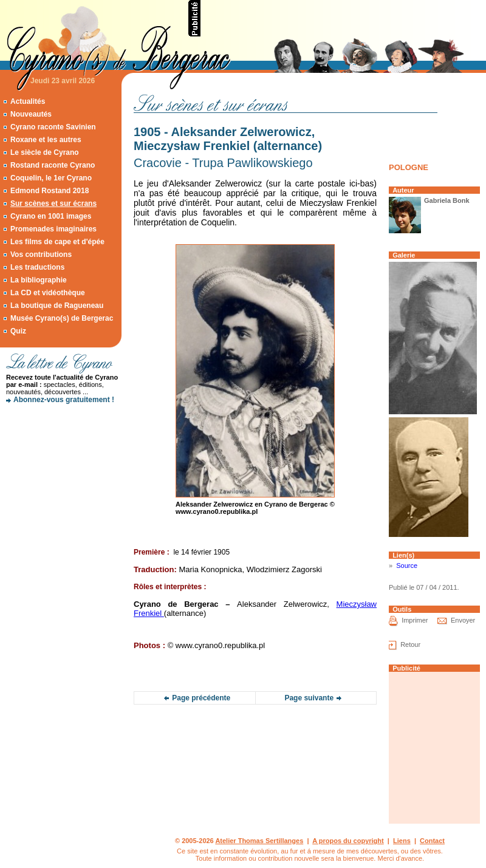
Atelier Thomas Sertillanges (259, 841)
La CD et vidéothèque (48, 293)
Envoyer (463, 620)
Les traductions (37, 267)
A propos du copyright (348, 841)
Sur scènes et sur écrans (53, 203)
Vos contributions (41, 255)
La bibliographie (39, 280)
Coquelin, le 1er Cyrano (51, 178)
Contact (432, 841)
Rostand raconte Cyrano (53, 165)
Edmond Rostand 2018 (50, 191)
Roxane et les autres (46, 140)
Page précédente (201, 698)
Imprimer (415, 620)
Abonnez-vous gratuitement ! (64, 400)
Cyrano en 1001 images (51, 216)
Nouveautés (31, 114)
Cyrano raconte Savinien (53, 127)
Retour (410, 644)
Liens (402, 841)
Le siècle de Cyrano (45, 152)
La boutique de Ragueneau (57, 306)
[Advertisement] (61, 453)
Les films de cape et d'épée (57, 242)
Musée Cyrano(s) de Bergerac (62, 318)
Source (407, 566)
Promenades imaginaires (53, 229)
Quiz (18, 331)
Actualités (28, 101)
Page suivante (309, 698)
